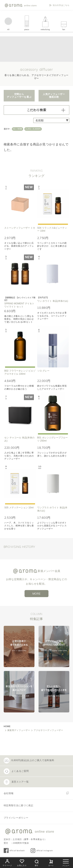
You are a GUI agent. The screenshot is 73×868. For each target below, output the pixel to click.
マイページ (7, 862)
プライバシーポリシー (16, 818)
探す (37, 862)
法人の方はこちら (61, 5)
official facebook (17, 851)
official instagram (45, 851)
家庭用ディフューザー (19, 730)
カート (51, 862)
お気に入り (22, 862)
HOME (7, 726)
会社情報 (9, 793)
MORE (37, 594)
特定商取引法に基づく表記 (18, 805)
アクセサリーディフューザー (48, 730)
